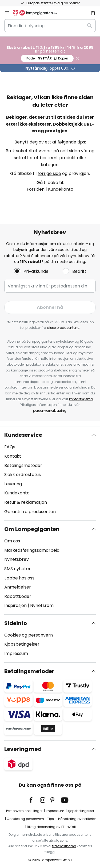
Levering (13, 484)
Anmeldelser (18, 587)
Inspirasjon (15, 605)
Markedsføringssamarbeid (32, 550)
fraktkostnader (64, 846)
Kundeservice (23, 435)
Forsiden (36, 189)
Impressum (16, 653)
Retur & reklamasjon (26, 502)
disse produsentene (63, 328)
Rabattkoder (18, 596)
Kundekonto (61, 189)
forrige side (49, 173)
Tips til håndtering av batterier (71, 819)
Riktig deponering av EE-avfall (51, 827)
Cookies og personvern (29, 635)
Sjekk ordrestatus (23, 475)
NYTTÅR (47, 58)
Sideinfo (16, 623)
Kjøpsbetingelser (22, 644)
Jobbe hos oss (19, 578)
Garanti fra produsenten (30, 512)
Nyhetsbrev (17, 559)
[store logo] (38, 13)
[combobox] (50, 26)
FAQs (10, 447)
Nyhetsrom (42, 605)
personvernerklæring (50, 411)
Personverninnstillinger (24, 811)
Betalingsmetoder (23, 465)
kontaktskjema (81, 399)
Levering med (23, 749)
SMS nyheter (17, 569)
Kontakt (13, 456)
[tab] (50, 473)
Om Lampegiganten (32, 529)
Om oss (12, 541)
